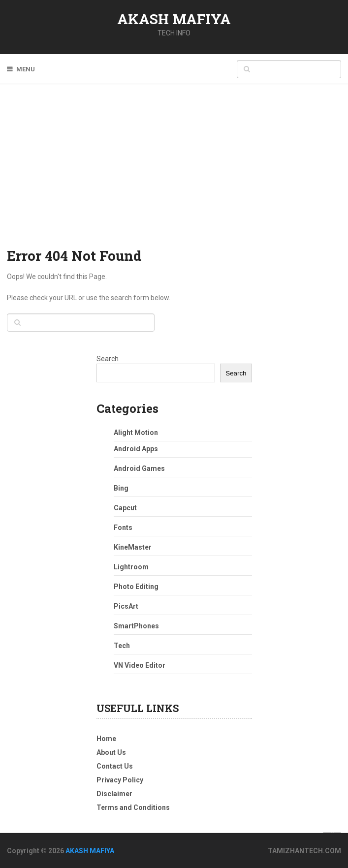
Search (108, 359)
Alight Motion (136, 433)
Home (106, 739)
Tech (122, 646)
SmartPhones (136, 626)
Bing (121, 488)
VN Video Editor (140, 665)
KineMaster (133, 547)
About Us (111, 752)
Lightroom (131, 567)
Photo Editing (136, 587)
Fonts (123, 527)
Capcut (125, 508)
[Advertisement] (174, 172)
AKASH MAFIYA (174, 19)
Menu (26, 69)
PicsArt (126, 606)
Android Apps (136, 449)
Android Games (139, 468)
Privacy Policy (120, 780)
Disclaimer (114, 794)
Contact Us (115, 766)
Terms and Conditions (133, 807)
